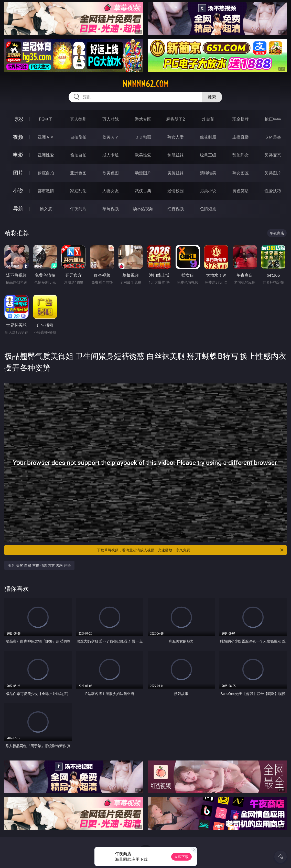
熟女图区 (241, 173)
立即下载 (181, 857)
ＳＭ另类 (273, 137)
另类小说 (208, 191)
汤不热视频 (143, 209)
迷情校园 (176, 191)
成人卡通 (111, 155)
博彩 (18, 119)
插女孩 (46, 209)
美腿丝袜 (176, 173)
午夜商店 (78, 209)
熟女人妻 (176, 137)
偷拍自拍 (78, 155)
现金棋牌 (241, 119)
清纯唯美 (208, 173)
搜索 (212, 97)
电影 (18, 155)
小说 (18, 191)
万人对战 (111, 119)
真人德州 (78, 119)
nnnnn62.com (145, 84)
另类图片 (273, 173)
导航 (18, 208)
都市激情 (46, 191)
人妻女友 (111, 191)
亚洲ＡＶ (46, 137)
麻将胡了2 (175, 119)
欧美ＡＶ (111, 137)
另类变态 (273, 155)
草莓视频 (111, 209)
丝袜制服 (208, 137)
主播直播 (241, 137)
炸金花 (208, 119)
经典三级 (208, 155)
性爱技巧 (273, 191)
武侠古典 (143, 191)
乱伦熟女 (241, 155)
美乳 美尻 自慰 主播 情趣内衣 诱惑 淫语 (39, 565)
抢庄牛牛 (273, 119)
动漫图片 (143, 173)
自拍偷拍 (78, 137)
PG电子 (46, 119)
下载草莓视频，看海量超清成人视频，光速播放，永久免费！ (190, 550)
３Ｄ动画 (143, 137)
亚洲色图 (78, 173)
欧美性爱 (143, 155)
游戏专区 (143, 119)
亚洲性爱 (46, 155)
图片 (18, 173)
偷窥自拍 (46, 173)
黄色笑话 (241, 191)
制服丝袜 (176, 155)
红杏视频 (176, 209)
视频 (18, 137)
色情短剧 (208, 209)
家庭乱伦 (78, 191)
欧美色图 (111, 173)
